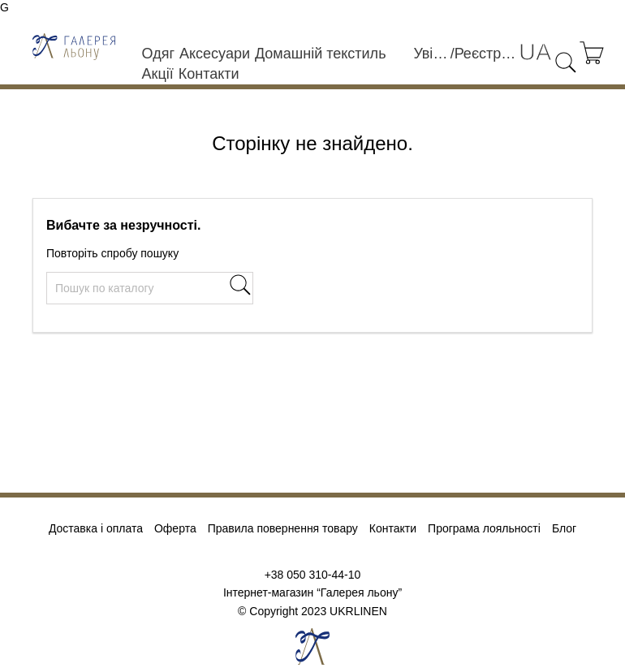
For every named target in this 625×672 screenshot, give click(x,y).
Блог (564, 528)
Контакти (209, 74)
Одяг (158, 54)
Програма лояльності (484, 528)
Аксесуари (215, 54)
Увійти (431, 54)
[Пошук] (150, 288)
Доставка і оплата (96, 528)
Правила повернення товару (283, 528)
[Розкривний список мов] (535, 52)
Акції (158, 74)
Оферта (175, 528)
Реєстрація (487, 54)
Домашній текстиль (321, 54)
